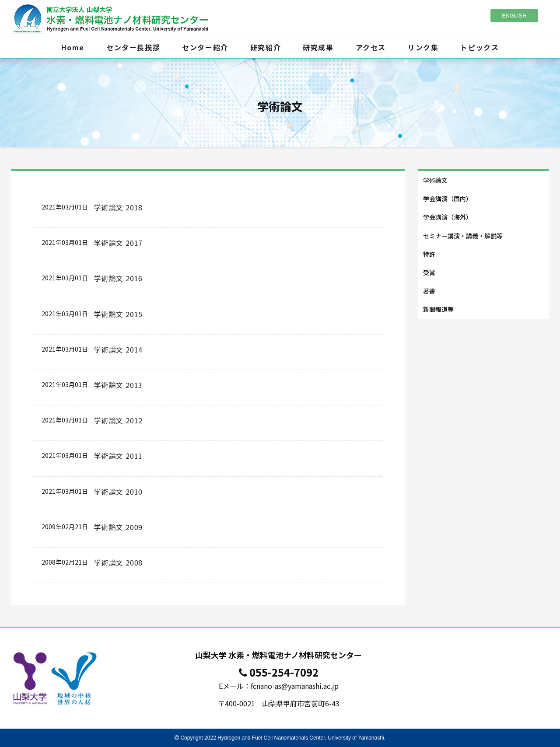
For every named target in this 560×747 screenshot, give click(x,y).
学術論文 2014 (118, 349)
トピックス (479, 47)
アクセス (371, 47)
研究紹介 (266, 47)
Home (73, 47)
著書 (429, 291)
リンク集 (423, 47)
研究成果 (318, 47)
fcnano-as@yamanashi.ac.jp (295, 686)
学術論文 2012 (118, 420)
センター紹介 (205, 47)
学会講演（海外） (448, 217)
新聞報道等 (438, 309)
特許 (429, 254)
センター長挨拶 (133, 47)
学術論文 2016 (118, 278)
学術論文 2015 (118, 314)
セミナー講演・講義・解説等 (463, 236)
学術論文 (435, 180)
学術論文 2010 (118, 492)
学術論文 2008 (118, 562)
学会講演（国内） (448, 199)
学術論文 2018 (118, 207)
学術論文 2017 (118, 243)
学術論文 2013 (118, 385)
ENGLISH (514, 16)
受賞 (429, 272)
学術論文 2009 (118, 527)
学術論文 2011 (118, 456)
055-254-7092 (284, 672)
